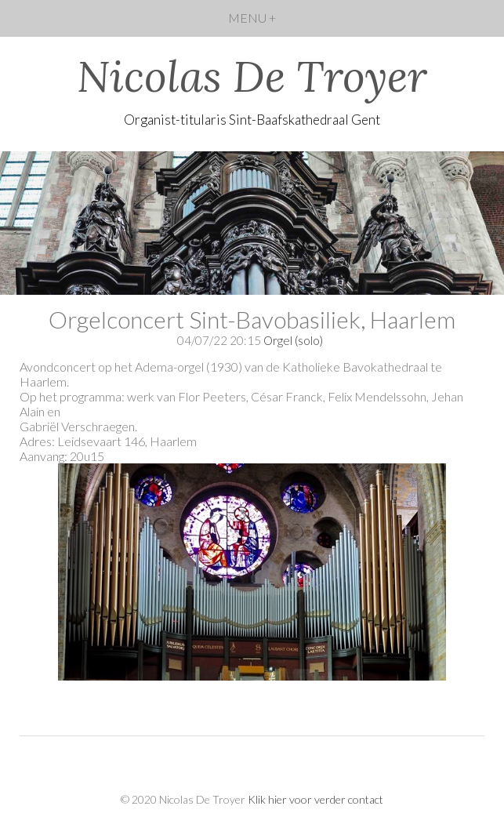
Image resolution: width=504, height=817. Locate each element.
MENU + (252, 18)
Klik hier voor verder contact (315, 799)
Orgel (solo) (293, 340)
